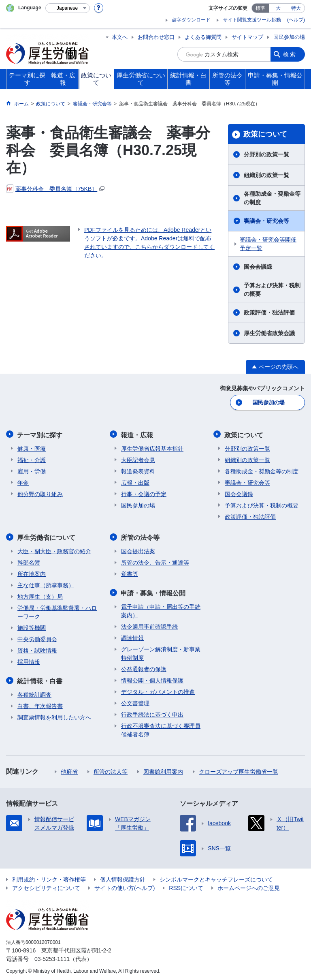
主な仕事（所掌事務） (46, 584)
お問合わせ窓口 (156, 37)
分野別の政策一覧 (266, 154)
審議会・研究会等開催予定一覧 (268, 244)
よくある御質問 (203, 37)
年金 (23, 482)
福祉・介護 (32, 459)
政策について (265, 134)
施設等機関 (32, 627)
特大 (296, 8)
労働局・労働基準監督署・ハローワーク (57, 611)
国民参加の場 (289, 37)
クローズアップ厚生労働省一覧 (239, 770)
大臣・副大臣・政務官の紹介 (54, 550)
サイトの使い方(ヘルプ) (125, 886)
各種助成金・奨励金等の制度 (272, 198)
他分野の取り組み (40, 493)
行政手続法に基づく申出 (152, 713)
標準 (260, 8)
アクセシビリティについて (46, 886)
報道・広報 (137, 434)
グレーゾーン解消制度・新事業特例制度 (161, 652)
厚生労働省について (47, 536)
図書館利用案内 (163, 770)
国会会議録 (258, 267)
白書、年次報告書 (40, 704)
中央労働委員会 (37, 638)
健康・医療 (32, 448)
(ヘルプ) (296, 20)
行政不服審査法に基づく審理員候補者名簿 (161, 729)
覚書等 (130, 573)
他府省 (69, 770)
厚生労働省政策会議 (269, 333)
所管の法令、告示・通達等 (155, 561)
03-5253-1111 (52, 957)
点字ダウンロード (191, 20)
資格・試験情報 (37, 649)
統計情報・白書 (40, 679)
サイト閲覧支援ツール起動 (252, 20)
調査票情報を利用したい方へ (54, 716)
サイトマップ (247, 37)
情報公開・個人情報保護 (152, 679)
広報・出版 (135, 482)
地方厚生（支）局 (40, 595)
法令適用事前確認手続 (149, 625)
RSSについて (186, 886)
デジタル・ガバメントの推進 (158, 690)
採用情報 (29, 661)
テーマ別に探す (40, 434)
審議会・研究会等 (266, 221)
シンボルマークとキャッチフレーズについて (216, 878)
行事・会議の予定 (144, 493)
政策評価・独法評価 (269, 312)
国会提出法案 (138, 550)
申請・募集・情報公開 (153, 592)
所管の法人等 (111, 770)
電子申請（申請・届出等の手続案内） (161, 609)
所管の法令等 (141, 536)
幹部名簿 (29, 561)
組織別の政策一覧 (266, 175)
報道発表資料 (138, 471)
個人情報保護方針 (123, 878)
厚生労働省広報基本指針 (152, 448)
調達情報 (132, 636)
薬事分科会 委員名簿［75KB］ (55, 189)
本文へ (120, 37)
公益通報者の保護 (144, 668)
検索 (290, 54)
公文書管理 (135, 702)
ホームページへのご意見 (249, 886)
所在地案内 (32, 573)
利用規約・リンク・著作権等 (49, 878)
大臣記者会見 (138, 459)
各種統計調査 (34, 693)
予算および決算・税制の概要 (272, 290)
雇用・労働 (32, 471)
